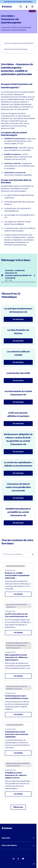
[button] (18, 838)
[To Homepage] (7, 7)
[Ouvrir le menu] (32, 7)
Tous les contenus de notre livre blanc (19, 43)
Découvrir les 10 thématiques (16, 49)
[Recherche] (21, 7)
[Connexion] (27, 7)
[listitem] (18, 275)
